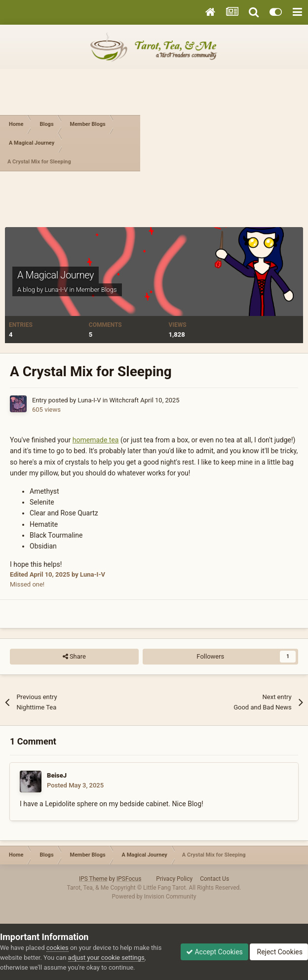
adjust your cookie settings (106, 958)
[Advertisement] (224, 143)
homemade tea (96, 440)
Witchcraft (124, 400)
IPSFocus (129, 879)
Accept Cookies (214, 952)
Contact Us (214, 879)
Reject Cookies (279, 952)
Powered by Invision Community (154, 897)
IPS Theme (93, 879)
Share (74, 657)
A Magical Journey (56, 275)
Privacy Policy (174, 879)
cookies (58, 948)
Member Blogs (96, 290)
